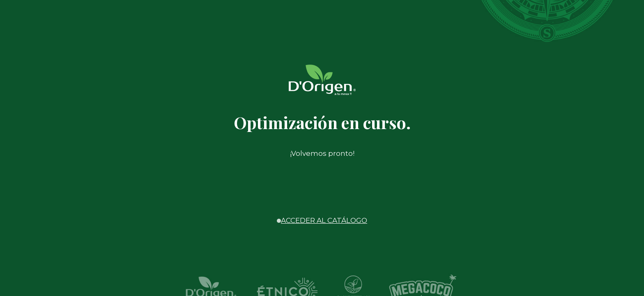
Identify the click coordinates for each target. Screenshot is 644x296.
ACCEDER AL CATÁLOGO (324, 220)
